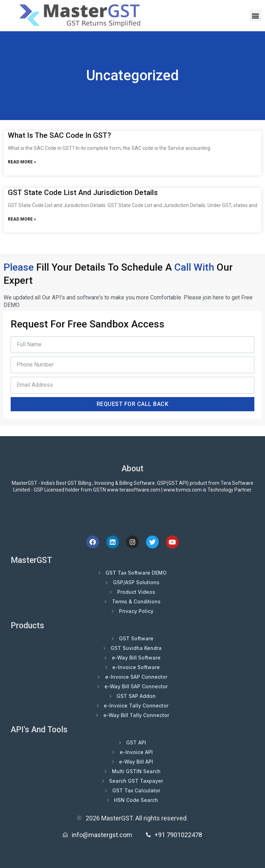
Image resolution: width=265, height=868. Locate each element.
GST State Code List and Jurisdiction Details (83, 192)
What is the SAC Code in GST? (60, 135)
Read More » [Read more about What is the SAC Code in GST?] (22, 162)
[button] (256, 15)
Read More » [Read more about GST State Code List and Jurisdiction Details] (22, 219)
